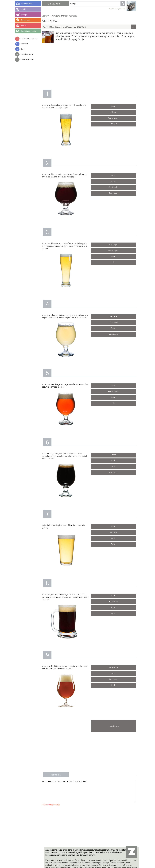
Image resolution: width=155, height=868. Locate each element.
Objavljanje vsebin (27, 54)
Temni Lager (116, 322)
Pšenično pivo (116, 117)
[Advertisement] (91, 65)
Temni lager (116, 192)
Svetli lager (116, 244)
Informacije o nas (27, 59)
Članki (23, 49)
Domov (48, 16)
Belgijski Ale (116, 333)
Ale (116, 262)
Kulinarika (76, 16)
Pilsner (116, 112)
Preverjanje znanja (61, 16)
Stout (116, 175)
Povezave (24, 44)
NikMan (53, 27)
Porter (116, 181)
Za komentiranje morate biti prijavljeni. (91, 794)
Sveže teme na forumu (29, 39)
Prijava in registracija (120, 8)
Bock (116, 106)
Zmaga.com (56, 4)
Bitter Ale (116, 123)
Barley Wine (116, 601)
